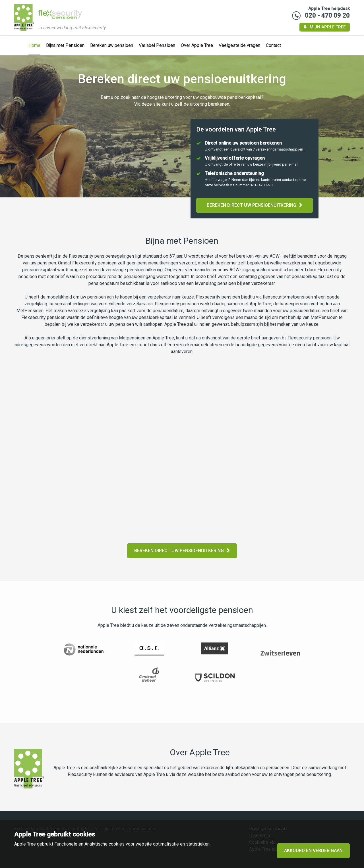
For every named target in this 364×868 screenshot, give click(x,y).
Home (34, 45)
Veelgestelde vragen (239, 45)
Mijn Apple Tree (325, 27)
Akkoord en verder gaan (313, 851)
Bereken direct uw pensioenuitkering (255, 205)
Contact (273, 45)
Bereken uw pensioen (112, 45)
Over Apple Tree (197, 45)
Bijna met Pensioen (65, 45)
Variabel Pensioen (157, 45)
